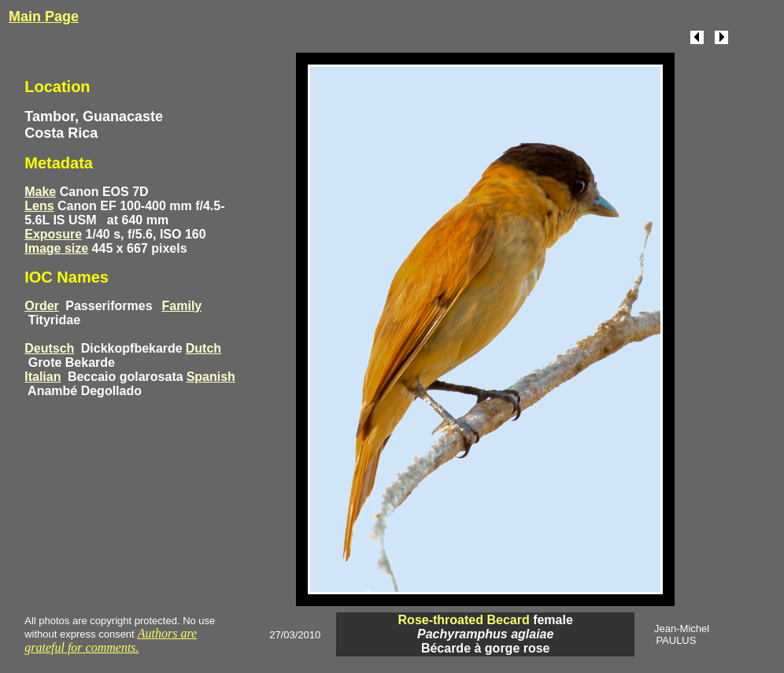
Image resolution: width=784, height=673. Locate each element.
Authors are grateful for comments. (111, 640)
